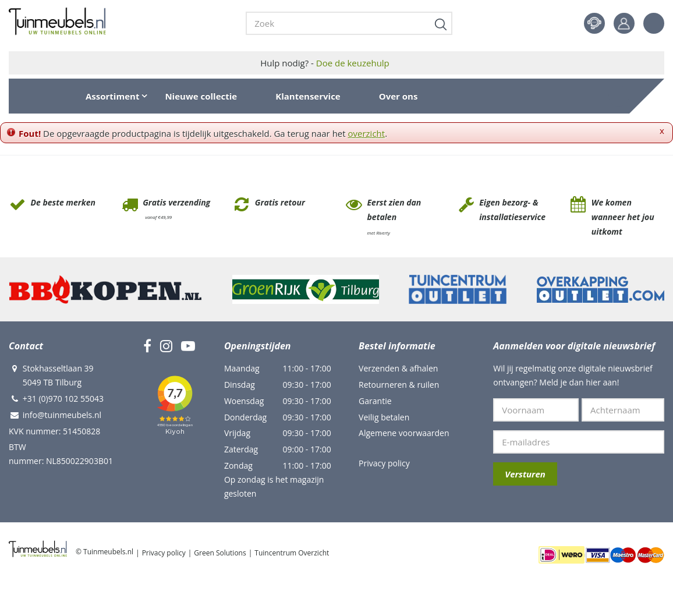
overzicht (367, 133)
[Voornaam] (536, 410)
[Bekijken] (619, 96)
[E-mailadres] (579, 442)
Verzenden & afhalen (398, 368)
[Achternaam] (623, 410)
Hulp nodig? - (325, 63)
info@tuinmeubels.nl (62, 415)
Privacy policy (384, 463)
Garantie (375, 401)
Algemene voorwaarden (404, 433)
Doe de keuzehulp (353, 63)
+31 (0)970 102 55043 (63, 399)
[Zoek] (349, 23)
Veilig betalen (384, 417)
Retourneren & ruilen (399, 385)
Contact (594, 23)
